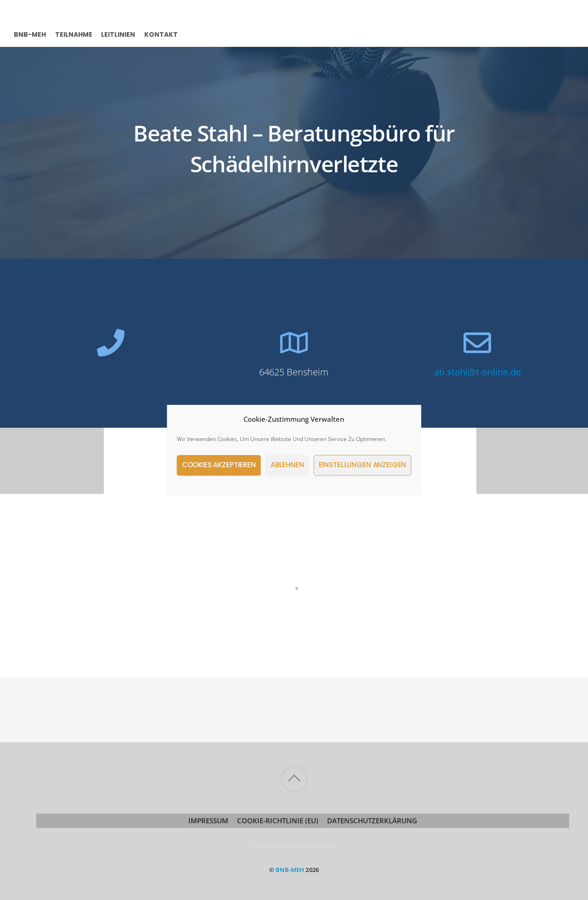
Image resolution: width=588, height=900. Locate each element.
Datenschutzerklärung (372, 821)
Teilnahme (74, 34)
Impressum (208, 821)
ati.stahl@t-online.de (478, 372)
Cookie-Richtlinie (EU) (278, 821)
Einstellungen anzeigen (363, 465)
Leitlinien (118, 34)
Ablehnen (287, 465)
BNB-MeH (30, 34)
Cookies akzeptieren (219, 465)
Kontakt (161, 34)
